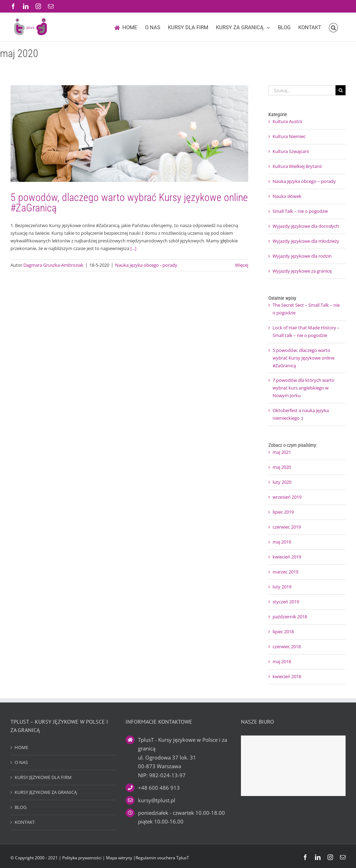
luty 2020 (282, 482)
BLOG (21, 807)
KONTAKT (25, 822)
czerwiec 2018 (287, 646)
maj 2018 (282, 661)
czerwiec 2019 (287, 527)
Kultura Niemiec (289, 136)
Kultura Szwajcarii (291, 151)
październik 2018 (290, 617)
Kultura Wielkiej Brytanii (297, 166)
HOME (21, 747)
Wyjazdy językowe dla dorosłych (306, 226)
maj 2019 (282, 542)
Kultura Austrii (287, 121)
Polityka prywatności (82, 858)
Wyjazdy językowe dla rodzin (302, 256)
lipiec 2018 (283, 632)
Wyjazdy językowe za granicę (302, 271)
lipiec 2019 (283, 512)
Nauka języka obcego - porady (146, 265)
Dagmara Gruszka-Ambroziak (53, 265)
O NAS (21, 762)
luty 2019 (282, 587)
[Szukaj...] (302, 90)
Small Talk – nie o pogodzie (300, 211)
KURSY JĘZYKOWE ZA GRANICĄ (46, 792)
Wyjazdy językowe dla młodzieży (306, 241)
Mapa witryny (120, 858)
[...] (133, 248)
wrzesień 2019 (287, 497)
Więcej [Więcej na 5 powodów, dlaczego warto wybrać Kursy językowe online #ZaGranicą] (242, 265)
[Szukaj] (341, 90)
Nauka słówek (287, 196)
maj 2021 (282, 452)
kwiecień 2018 (287, 676)
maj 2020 (282, 467)
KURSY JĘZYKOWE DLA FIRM (43, 777)
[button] (334, 27)
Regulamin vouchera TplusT (162, 858)
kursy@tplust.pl (157, 800)
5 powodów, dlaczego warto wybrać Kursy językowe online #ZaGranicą (129, 203)
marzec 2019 (285, 572)
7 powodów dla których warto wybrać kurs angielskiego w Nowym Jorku (304, 388)
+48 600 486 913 (159, 788)
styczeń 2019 (286, 602)
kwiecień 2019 (287, 557)
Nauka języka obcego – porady (304, 181)
